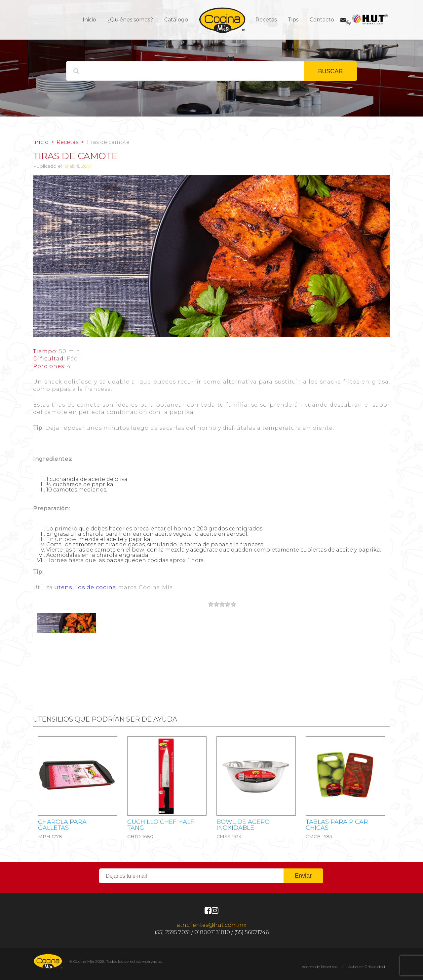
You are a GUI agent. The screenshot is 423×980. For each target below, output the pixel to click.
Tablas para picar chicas (337, 825)
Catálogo (176, 20)
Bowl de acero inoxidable (243, 825)
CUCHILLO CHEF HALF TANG (161, 825)
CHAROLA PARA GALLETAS (62, 825)
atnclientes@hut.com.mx (211, 925)
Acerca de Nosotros (320, 967)
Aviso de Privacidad (367, 967)
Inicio (89, 20)
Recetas (266, 20)
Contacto (322, 20)
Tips (293, 20)
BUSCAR (330, 71)
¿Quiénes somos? (130, 20)
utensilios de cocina (85, 587)
